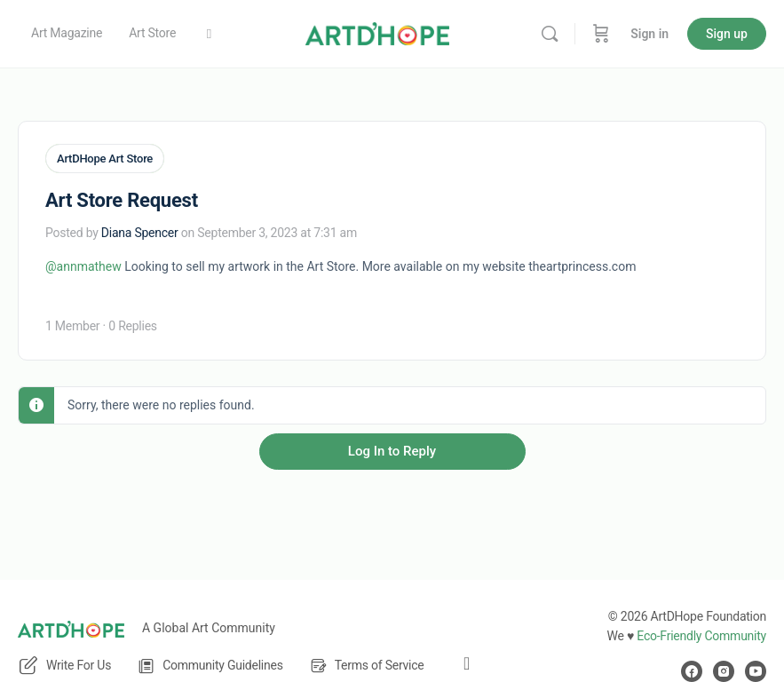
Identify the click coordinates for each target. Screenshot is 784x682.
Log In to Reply (392, 450)
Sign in (649, 34)
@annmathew (83, 266)
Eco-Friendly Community (701, 636)
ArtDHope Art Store (105, 159)
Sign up (727, 34)
